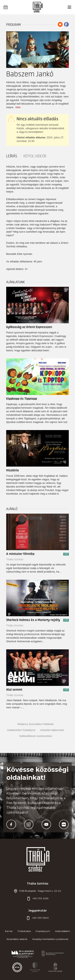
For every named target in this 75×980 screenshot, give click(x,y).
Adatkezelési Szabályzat (21, 730)
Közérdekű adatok (17, 939)
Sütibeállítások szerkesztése (35, 736)
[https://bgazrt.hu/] (35, 967)
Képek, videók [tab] (35, 156)
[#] (23, 954)
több (18, 107)
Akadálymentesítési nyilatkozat (50, 939)
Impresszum (43, 931)
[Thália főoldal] (37, 7)
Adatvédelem (63, 931)
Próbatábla (24, 931)
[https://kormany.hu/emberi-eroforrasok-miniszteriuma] (53, 954)
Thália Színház (15, 559)
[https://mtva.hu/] (17, 967)
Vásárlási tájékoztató (52, 730)
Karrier (9, 931)
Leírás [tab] (12, 156)
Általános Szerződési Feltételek (35, 724)
